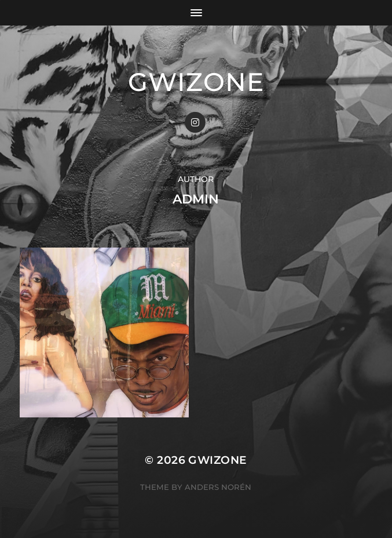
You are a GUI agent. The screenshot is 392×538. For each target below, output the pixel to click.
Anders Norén (218, 487)
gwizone (196, 82)
